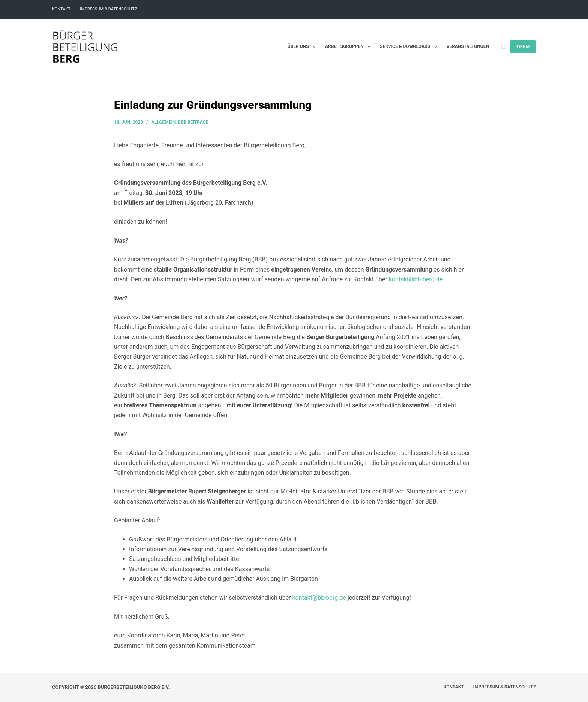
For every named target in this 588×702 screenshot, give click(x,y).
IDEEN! (523, 47)
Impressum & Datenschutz (108, 9)
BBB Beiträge (193, 122)
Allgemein (164, 122)
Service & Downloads (410, 47)
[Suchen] (503, 47)
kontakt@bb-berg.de (416, 279)
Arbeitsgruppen (349, 47)
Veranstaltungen (468, 46)
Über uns (303, 47)
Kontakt (61, 9)
